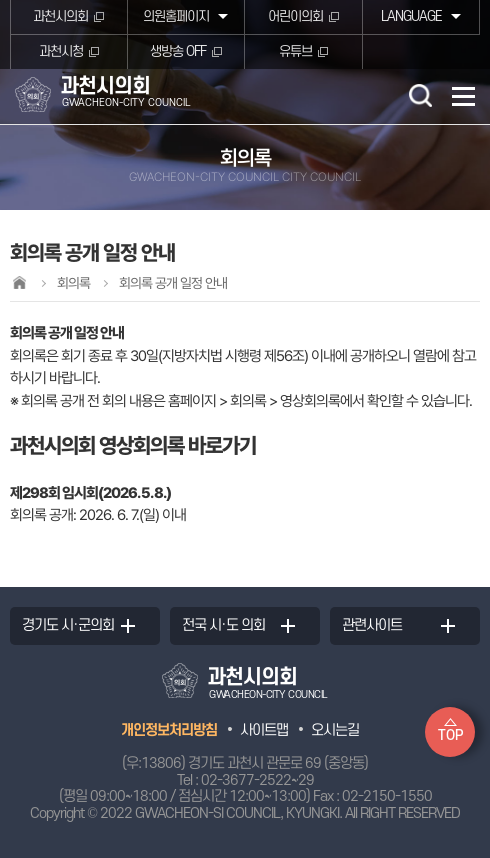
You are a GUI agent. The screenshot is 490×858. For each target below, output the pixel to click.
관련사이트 (372, 625)
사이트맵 (264, 730)
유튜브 (295, 51)
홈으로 (19, 282)
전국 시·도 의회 (223, 625)
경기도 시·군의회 (68, 625)
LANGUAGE (411, 16)
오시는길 (335, 730)
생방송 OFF (178, 51)
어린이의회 (295, 16)
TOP (450, 735)
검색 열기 (420, 95)
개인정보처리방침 (169, 730)
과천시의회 (60, 16)
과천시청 (61, 51)
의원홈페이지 (176, 16)
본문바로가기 (0, 0)
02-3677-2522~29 (257, 780)
